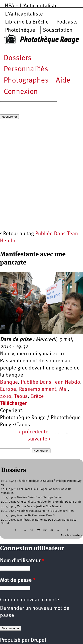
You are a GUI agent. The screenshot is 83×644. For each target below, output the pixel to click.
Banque (9, 382)
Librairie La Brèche (27, 22)
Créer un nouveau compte (30, 600)
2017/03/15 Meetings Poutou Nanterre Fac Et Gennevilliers (38, 511)
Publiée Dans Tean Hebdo (50, 382)
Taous (21, 397)
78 (31, 530)
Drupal (38, 640)
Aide (63, 81)
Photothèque (20, 30)
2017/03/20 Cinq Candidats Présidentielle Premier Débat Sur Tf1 (41, 502)
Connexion (21, 92)
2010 (6, 397)
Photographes (26, 81)
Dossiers (18, 58)
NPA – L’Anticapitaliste (31, 6)
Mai (63, 389)
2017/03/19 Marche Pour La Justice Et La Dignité (31, 507)
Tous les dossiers (71, 536)
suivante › (39, 439)
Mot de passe (18, 581)
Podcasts (67, 22)
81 (52, 530)
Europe (8, 389)
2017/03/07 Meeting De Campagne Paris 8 (28, 515)
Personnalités (26, 69)
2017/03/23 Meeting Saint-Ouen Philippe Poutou (32, 497)
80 (45, 530)
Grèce (37, 397)
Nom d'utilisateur (22, 561)
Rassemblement (38, 389)
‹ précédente (34, 432)
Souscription (58, 30)
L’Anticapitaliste (24, 14)
